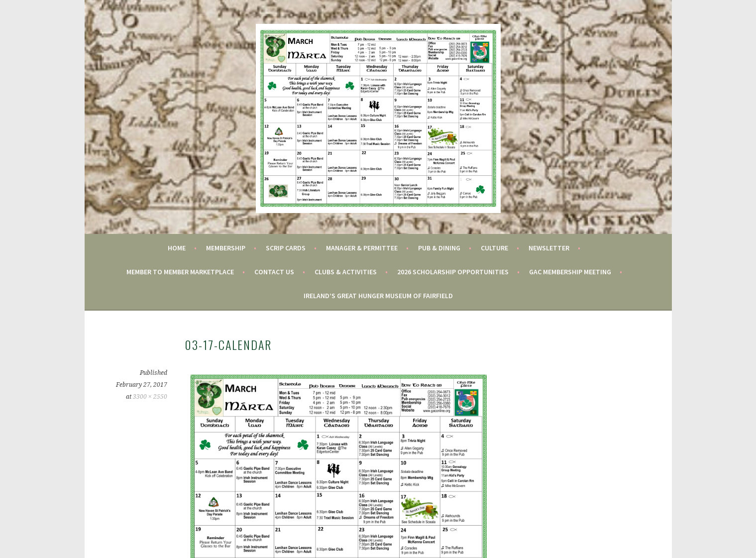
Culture (494, 248)
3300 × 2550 (150, 397)
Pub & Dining (439, 248)
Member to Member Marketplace (180, 272)
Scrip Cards (286, 248)
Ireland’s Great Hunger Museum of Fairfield (378, 296)
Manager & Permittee (362, 248)
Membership (226, 248)
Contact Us (274, 272)
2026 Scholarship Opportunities (453, 272)
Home (177, 248)
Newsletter (549, 248)
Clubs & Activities (346, 272)
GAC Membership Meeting (570, 272)
